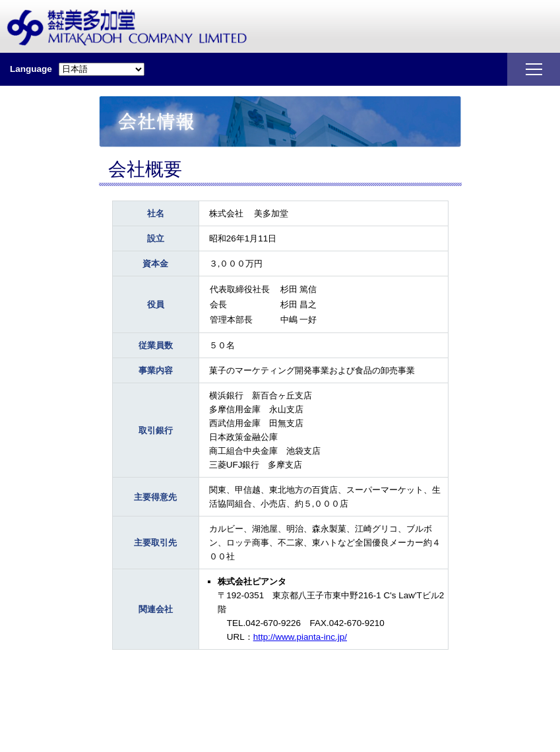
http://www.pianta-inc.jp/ (300, 637)
